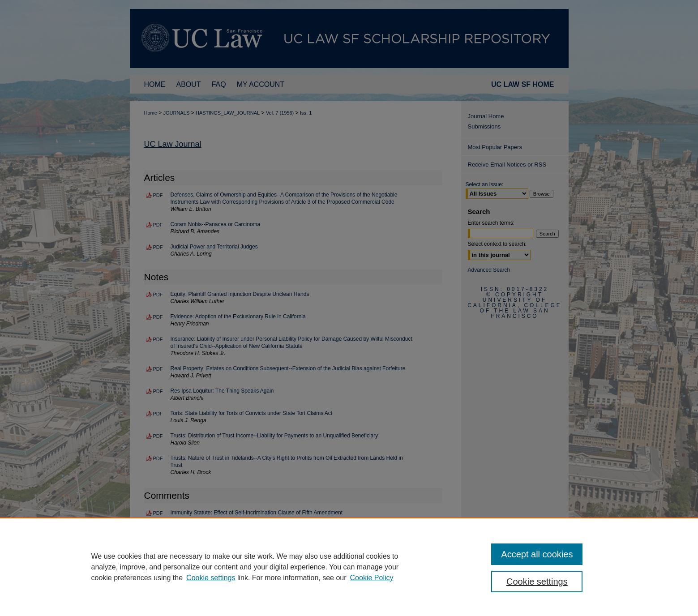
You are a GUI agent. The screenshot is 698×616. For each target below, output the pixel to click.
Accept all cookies (537, 554)
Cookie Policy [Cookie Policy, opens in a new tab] (372, 578)
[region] (349, 567)
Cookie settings (211, 578)
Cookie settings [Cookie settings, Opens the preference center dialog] (537, 582)
